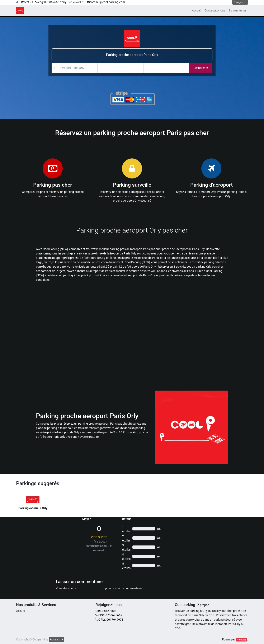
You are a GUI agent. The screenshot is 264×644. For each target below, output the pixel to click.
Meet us (27, 2)
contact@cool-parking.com (107, 2)
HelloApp (242, 640)
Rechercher (201, 68)
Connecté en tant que (91, 588)
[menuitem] (197, 11)
